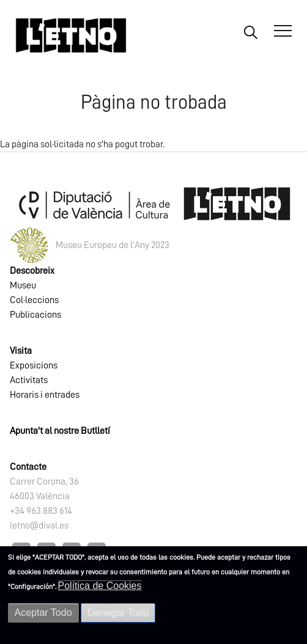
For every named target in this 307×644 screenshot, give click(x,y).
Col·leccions (34, 300)
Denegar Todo (118, 613)
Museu (23, 285)
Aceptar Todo (43, 613)
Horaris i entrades (45, 395)
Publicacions (35, 315)
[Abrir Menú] (283, 31)
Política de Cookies (100, 586)
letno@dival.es (39, 525)
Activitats (29, 380)
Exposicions (34, 365)
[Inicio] (71, 35)
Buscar (250, 32)
